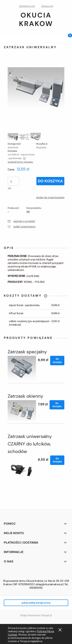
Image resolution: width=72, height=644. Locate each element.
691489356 (36, 588)
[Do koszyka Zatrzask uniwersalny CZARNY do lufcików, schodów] (57, 460)
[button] (5, 37)
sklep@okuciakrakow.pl (49, 584)
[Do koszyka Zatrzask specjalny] (57, 360)
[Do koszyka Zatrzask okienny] (57, 405)
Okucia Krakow (36, 19)
